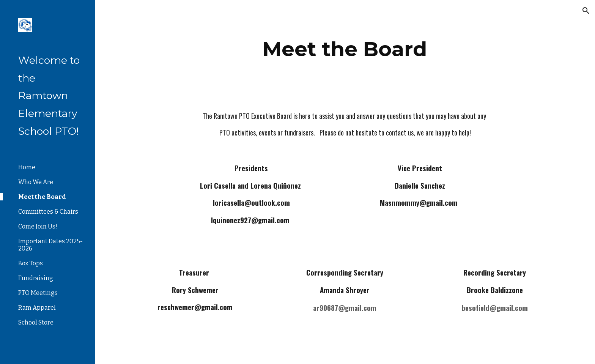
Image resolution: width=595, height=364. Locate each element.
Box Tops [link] (31, 263)
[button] (586, 11)
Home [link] (27, 167)
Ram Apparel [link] (37, 308)
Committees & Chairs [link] (48, 212)
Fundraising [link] (36, 278)
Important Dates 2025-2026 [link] (50, 245)
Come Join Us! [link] (38, 226)
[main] (345, 49)
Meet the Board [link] (42, 197)
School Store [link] (36, 322)
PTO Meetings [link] (38, 293)
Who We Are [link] (36, 182)
